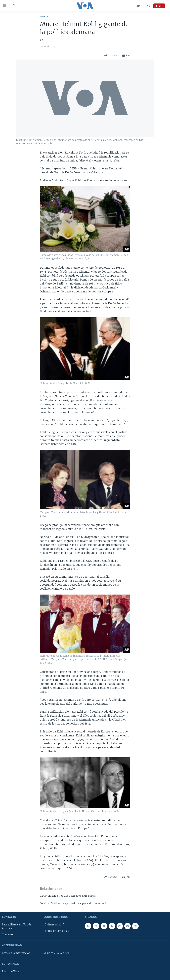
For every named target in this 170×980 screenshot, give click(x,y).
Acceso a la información (16, 953)
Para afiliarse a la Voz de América (17, 926)
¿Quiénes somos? (54, 925)
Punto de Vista (11, 972)
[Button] (111, 55)
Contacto (7, 935)
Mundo (44, 17)
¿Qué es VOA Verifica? (57, 953)
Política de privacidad (56, 931)
